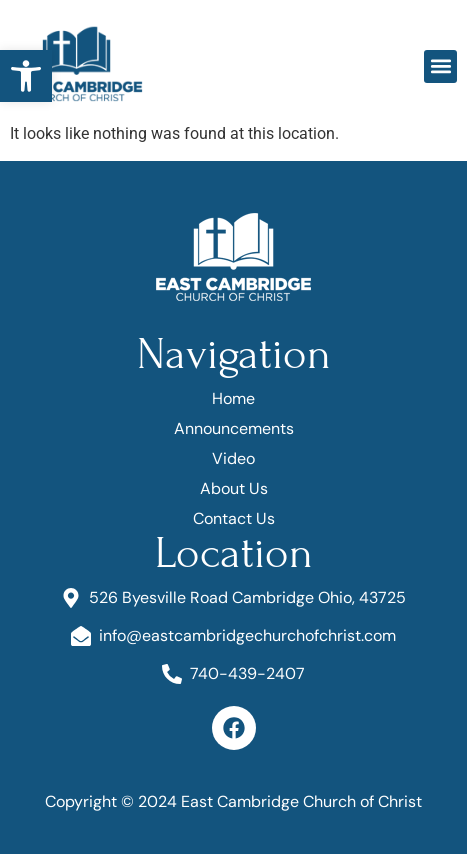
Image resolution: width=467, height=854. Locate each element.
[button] (26, 76)
